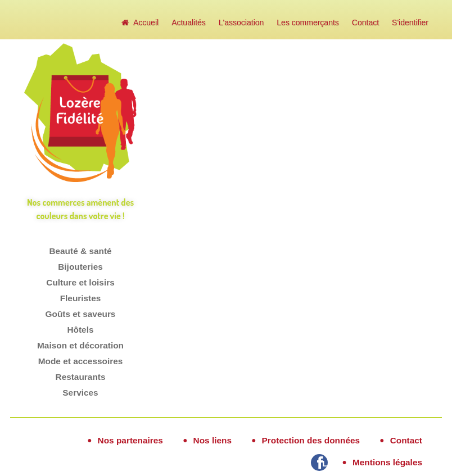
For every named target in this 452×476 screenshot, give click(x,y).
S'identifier (410, 22)
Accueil (140, 22)
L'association (241, 22)
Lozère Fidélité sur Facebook (325, 463)
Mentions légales (387, 462)
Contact (365, 22)
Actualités (189, 22)
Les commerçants (308, 22)
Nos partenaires (130, 440)
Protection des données (311, 440)
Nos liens (213, 440)
